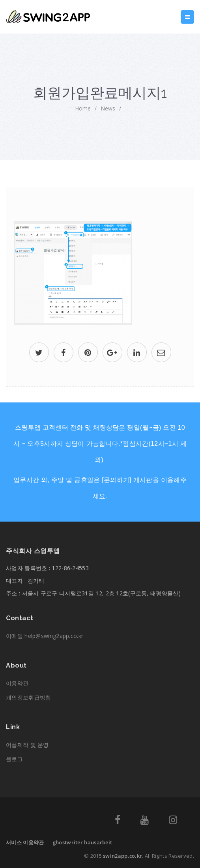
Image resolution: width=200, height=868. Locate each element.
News (108, 108)
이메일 (45, 636)
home (83, 108)
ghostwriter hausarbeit (83, 842)
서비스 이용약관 (25, 842)
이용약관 (17, 683)
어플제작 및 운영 (27, 745)
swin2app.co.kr (122, 856)
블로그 (14, 759)
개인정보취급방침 (28, 697)
